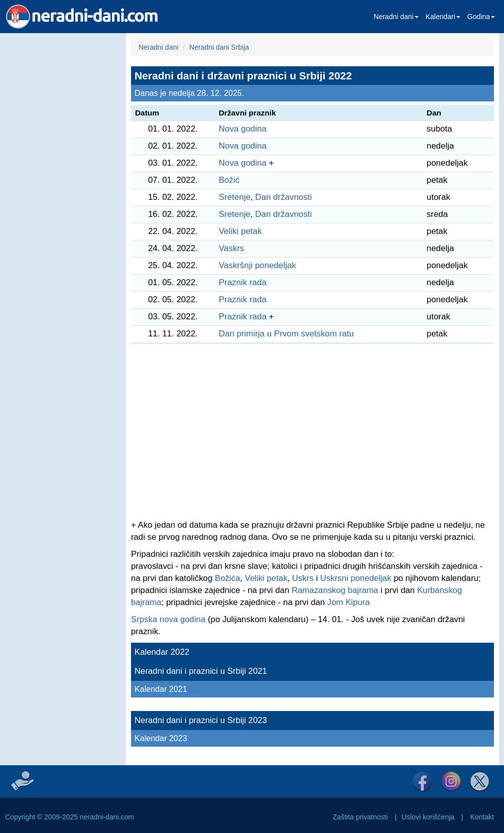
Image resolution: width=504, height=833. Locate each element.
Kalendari (443, 17)
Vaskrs (232, 248)
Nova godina (243, 129)
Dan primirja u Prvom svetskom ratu (286, 334)
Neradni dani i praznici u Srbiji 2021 (201, 671)
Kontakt (482, 817)
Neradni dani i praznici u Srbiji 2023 (201, 720)
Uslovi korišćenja (428, 817)
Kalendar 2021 (161, 689)
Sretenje (235, 197)
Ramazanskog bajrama (335, 590)
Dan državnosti (283, 197)
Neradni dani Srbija (219, 47)
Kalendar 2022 (162, 652)
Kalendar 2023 (161, 738)
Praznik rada (243, 282)
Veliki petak (240, 231)
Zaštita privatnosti (360, 817)
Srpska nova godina (168, 619)
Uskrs (303, 578)
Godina (481, 17)
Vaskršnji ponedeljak (258, 265)
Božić (229, 180)
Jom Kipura (349, 602)
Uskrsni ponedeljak (356, 578)
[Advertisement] (60, 184)
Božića (227, 578)
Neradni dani (396, 17)
